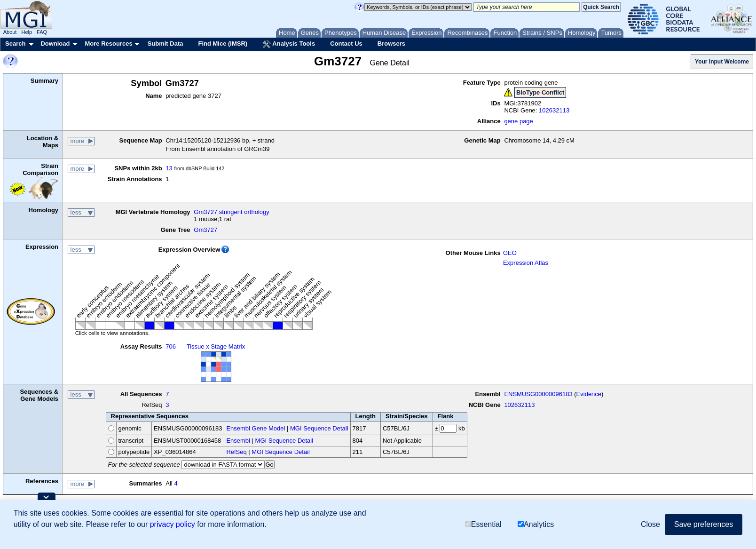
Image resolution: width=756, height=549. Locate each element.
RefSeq (236, 452)
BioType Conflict (540, 92)
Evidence (589, 394)
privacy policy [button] (173, 524)
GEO (510, 253)
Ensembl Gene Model (256, 428)
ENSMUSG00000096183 (538, 394)
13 (169, 168)
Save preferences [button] (704, 524)
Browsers (391, 44)
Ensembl (238, 441)
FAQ (42, 32)
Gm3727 (205, 230)
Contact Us (346, 44)
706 (171, 346)
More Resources (108, 44)
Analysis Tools (289, 44)
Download (55, 44)
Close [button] (650, 524)
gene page (518, 121)
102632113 (554, 110)
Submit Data (165, 44)
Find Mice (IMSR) (223, 44)
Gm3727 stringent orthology (231, 212)
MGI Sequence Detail (319, 428)
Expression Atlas (526, 263)
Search (15, 44)
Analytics (536, 524)
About (10, 32)
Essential (483, 524)
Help (27, 32)
